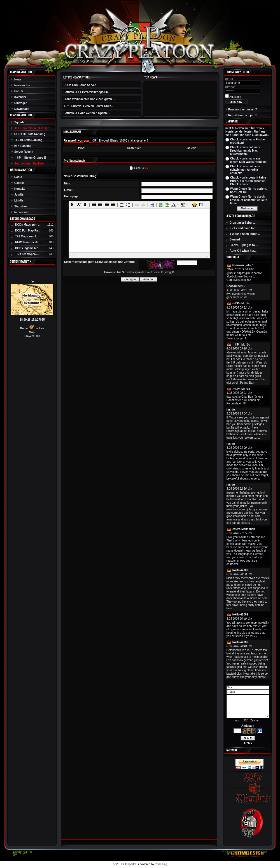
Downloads (22, 109)
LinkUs (19, 201)
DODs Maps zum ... (28, 225)
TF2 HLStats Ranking (28, 140)
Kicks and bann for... (243, 228)
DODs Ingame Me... (28, 248)
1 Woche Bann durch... (245, 234)
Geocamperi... (236, 286)
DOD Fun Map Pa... (28, 231)
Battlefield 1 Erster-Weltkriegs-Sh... (87, 92)
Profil (82, 148)
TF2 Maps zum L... (27, 236)
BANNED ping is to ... (244, 245)
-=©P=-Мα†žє (241, 303)
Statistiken (21, 206)
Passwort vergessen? (243, 109)
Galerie (19, 183)
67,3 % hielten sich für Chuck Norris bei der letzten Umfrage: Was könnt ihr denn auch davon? (247, 132)
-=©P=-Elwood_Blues (104, 141)
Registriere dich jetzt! (242, 115)
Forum (19, 91)
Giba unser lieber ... (243, 223)
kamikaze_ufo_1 (243, 265)
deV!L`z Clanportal (124, 864)
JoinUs (19, 195)
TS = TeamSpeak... (27, 254)
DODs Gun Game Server (80, 85)
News (18, 79)
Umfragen (21, 103)
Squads (19, 122)
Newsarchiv (22, 85)
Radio (18, 177)
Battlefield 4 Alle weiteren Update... (87, 113)
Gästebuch (134, 148)
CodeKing (161, 864)
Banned (235, 239)
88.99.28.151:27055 (32, 320)
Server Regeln (24, 152)
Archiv (248, 743)
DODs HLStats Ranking (30, 134)
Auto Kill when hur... (243, 251)
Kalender (20, 97)
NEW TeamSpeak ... (28, 242)
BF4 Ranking (23, 146)
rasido (231, 410)
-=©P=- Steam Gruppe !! (30, 158)
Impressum (22, 212)
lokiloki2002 (240, 570)
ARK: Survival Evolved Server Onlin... (88, 106)
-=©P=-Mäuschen (244, 529)
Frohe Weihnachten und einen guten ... (89, 99)
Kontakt (19, 189)
